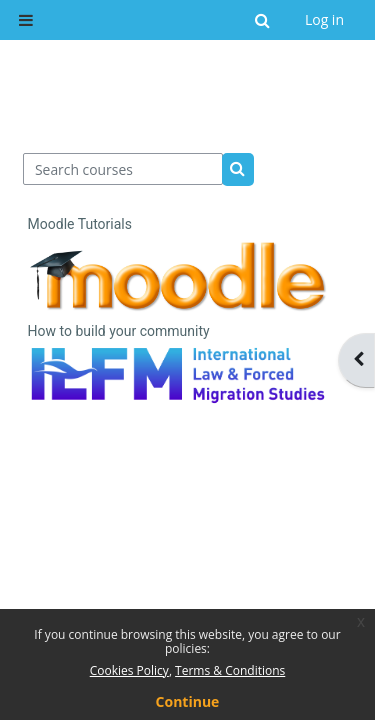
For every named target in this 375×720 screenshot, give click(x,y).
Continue (188, 701)
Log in (324, 19)
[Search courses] (123, 169)
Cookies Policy (129, 670)
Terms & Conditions (230, 670)
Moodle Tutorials (80, 224)
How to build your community (119, 331)
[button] (263, 20)
